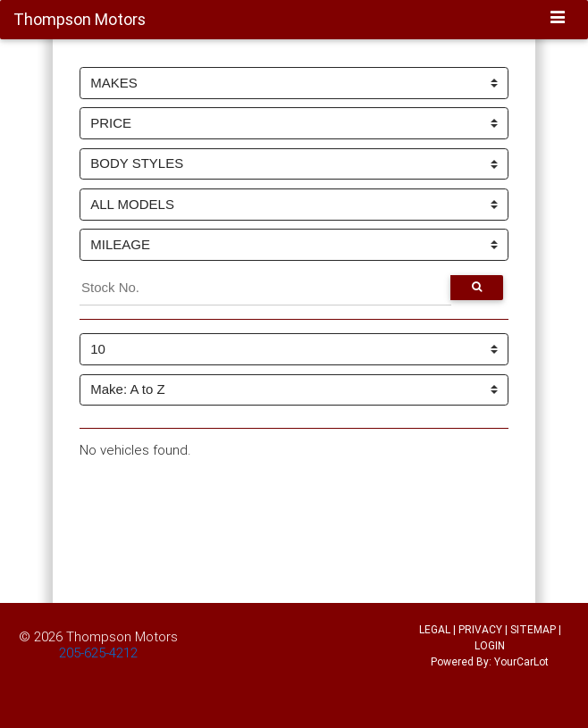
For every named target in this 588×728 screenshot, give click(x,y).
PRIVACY (480, 629)
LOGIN (490, 645)
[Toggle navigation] (558, 19)
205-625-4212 (98, 653)
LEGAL (435, 629)
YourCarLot (521, 661)
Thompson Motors (122, 636)
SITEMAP (533, 629)
